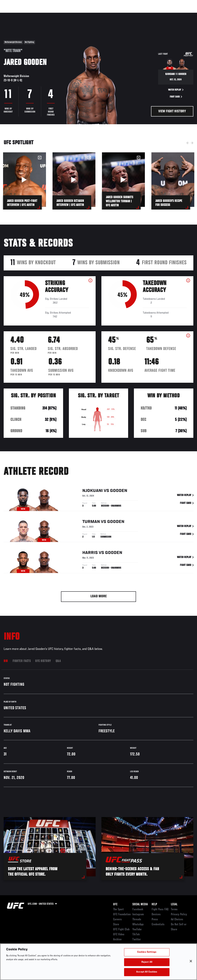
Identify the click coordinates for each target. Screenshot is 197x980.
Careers (117, 920)
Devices (156, 915)
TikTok (136, 935)
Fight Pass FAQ (160, 910)
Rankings (27, 15)
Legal (174, 904)
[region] (98, 962)
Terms (174, 910)
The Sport (118, 910)
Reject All (147, 962)
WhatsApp (138, 925)
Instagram (138, 915)
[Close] (191, 961)
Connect (127, 15)
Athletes (44, 15)
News (59, 15)
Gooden (119, 492)
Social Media (140, 904)
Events (10, 15)
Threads (137, 920)
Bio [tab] (6, 661)
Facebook (138, 910)
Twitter (137, 940)
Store (116, 925)
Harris (90, 554)
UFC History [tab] (43, 661)
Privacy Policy (179, 915)
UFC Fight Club (121, 930)
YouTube (137, 930)
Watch (143, 15)
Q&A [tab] (58, 661)
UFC (115, 904)
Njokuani (93, 492)
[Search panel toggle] (184, 15)
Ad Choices (177, 920)
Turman (91, 523)
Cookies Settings (147, 952)
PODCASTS (159, 15)
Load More (99, 596)
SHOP (174, 15)
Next (192, 143)
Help (154, 904)
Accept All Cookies (147, 972)
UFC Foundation (122, 915)
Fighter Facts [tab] (22, 661)
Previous (188, 143)
